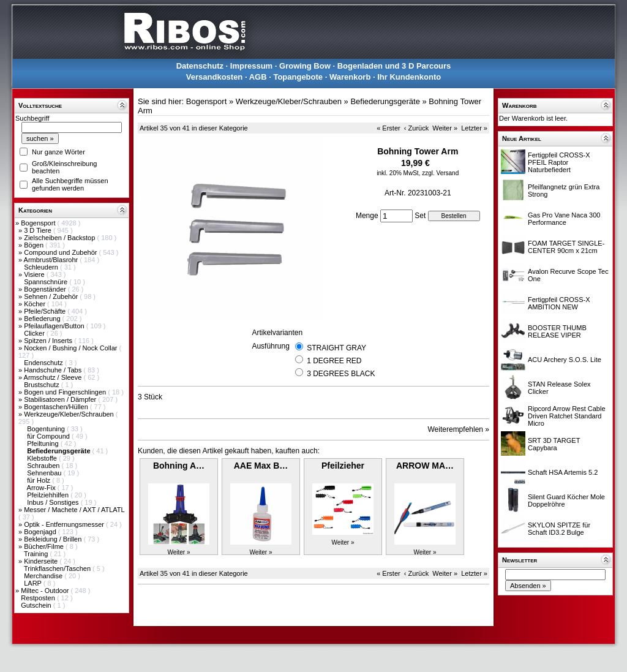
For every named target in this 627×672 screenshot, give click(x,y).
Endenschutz (44, 363)
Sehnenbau (45, 473)
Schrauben (44, 466)
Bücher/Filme (45, 546)
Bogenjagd (41, 532)
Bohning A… (179, 466)
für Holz (39, 480)
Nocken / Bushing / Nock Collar (71, 348)
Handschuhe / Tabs (54, 370)
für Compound (49, 436)
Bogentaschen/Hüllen (57, 407)
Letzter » (474, 128)
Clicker (35, 333)
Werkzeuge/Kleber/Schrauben (70, 414)
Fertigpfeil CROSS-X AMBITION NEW (559, 303)
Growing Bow (305, 66)
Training (37, 554)
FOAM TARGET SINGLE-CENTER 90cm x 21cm (566, 247)
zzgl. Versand (440, 173)
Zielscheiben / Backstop (60, 238)
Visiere (35, 274)
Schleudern (42, 267)
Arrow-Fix (42, 488)
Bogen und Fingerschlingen (66, 392)
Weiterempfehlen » (459, 429)
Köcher (36, 304)
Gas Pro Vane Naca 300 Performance (564, 219)
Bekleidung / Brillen (54, 539)
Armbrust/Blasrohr (52, 260)
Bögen (35, 245)
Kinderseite (42, 561)
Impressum (251, 66)
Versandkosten (215, 77)
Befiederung (43, 319)
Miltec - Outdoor (46, 591)
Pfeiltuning (43, 444)
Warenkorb (350, 77)
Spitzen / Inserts (49, 341)
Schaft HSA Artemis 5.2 (563, 472)
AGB (258, 77)
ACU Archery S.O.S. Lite (565, 360)
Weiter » (445, 128)
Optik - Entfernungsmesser (65, 524)
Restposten (39, 598)
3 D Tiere (39, 230)
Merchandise (44, 576)
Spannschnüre (47, 282)
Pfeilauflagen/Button (55, 326)
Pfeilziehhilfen (49, 495)
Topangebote (298, 77)
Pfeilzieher (343, 466)
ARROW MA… (425, 466)
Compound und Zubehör (61, 252)
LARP (34, 583)
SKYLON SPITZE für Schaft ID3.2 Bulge (559, 529)
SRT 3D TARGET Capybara (554, 444)
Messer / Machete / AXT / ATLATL (74, 510)
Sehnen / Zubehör (52, 296)
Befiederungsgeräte (385, 101)
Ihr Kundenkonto (409, 77)
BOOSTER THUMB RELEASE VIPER (557, 331)
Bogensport (39, 223)
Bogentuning (47, 429)
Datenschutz (200, 66)
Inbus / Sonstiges (54, 502)
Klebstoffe (43, 458)
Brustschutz (43, 385)
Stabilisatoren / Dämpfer (61, 399)
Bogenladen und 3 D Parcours (394, 66)
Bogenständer (46, 289)
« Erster (389, 128)
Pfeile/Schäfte (46, 311)
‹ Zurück (416, 128)
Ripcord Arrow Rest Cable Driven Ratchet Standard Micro (567, 416)
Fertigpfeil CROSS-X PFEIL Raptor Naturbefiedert (559, 162)
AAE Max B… (261, 466)
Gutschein (37, 605)
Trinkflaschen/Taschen (58, 568)
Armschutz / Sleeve (54, 377)
